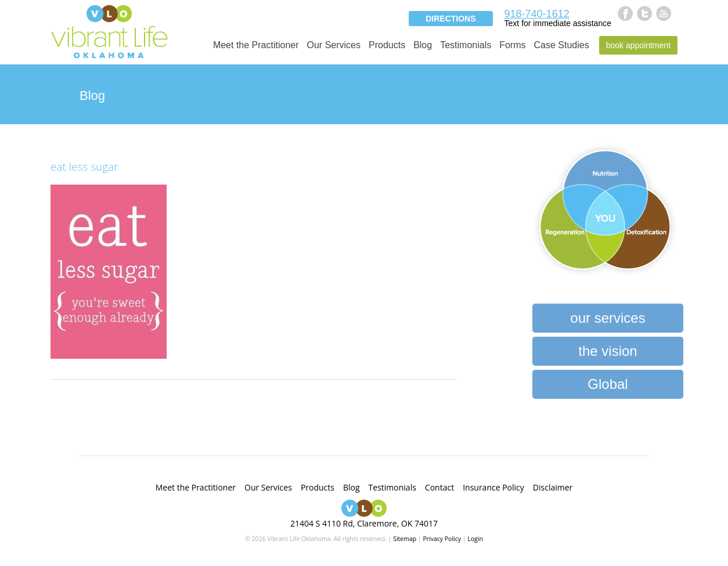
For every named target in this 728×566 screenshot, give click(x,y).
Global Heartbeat (608, 387)
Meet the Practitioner (256, 45)
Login (475, 539)
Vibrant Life (109, 30)
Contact (439, 487)
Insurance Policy (493, 487)
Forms (512, 45)
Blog (423, 45)
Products (387, 45)
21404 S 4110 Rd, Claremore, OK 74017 (364, 523)
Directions (451, 19)
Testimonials (466, 45)
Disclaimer (553, 487)
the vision (608, 351)
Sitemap (405, 539)
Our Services (334, 45)
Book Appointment (638, 45)
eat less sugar (84, 167)
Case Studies (562, 45)
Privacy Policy (442, 539)
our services (608, 318)
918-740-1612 (537, 14)
